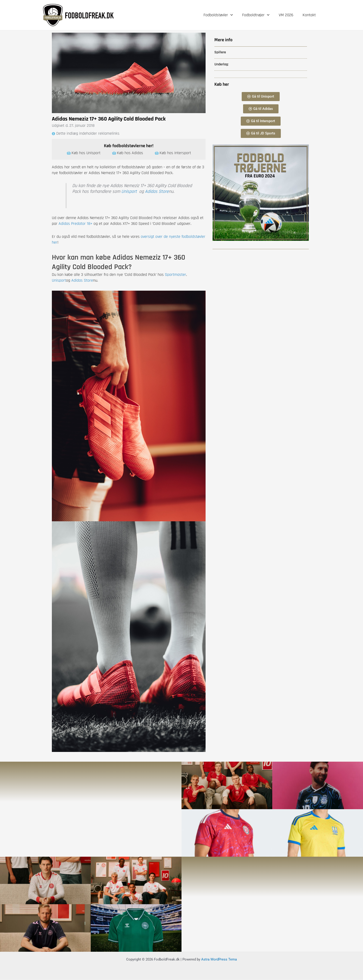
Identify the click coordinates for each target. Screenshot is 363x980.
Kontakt (310, 15)
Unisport (129, 192)
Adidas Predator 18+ (75, 224)
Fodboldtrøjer (258, 15)
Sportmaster (175, 275)
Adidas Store (157, 192)
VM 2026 (287, 15)
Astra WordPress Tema (219, 960)
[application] (234, 15)
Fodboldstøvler (221, 15)
